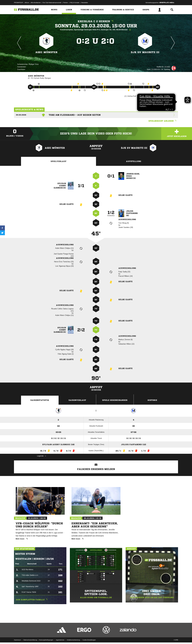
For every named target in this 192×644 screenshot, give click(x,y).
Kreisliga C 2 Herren (96, 21)
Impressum (17, 638)
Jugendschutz (60, 638)
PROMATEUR (18, 3)
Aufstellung (134, 161)
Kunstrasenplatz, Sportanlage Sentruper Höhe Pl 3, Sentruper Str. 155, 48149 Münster (96, 30)
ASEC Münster (46, 52)
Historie (152, 400)
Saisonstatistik (40, 400)
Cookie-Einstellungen (89, 638)
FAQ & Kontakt (75, 3)
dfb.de (27, 3)
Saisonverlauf (77, 400)
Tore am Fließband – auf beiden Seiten (75, 115)
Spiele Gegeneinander (115, 400)
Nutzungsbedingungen (46, 638)
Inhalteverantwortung (73, 638)
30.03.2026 (21, 115)
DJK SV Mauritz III (145, 52)
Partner (66, 3)
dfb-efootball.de (36, 3)
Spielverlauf (59, 161)
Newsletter (85, 3)
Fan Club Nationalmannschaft (52, 3)
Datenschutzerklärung (30, 638)
